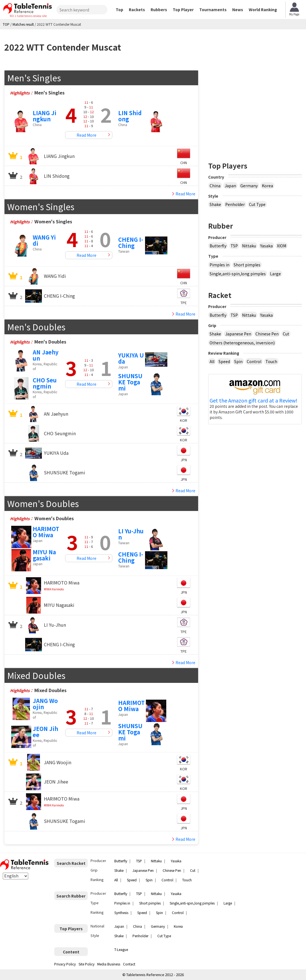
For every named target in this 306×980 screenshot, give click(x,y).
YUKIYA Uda (131, 358)
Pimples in (220, 265)
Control (254, 361)
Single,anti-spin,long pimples (238, 274)
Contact (129, 964)
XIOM (282, 246)
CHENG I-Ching (131, 242)
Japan (230, 186)
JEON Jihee (45, 732)
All (212, 361)
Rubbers (159, 10)
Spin (238, 361)
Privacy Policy (65, 964)
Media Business (109, 964)
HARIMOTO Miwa (46, 532)
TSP (234, 246)
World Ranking (263, 10)
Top (119, 10)
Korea (267, 186)
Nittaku (249, 246)
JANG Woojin (45, 704)
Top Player (183, 10)
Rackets (137, 10)
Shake (215, 204)
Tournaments (213, 10)
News (238, 10)
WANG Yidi (44, 240)
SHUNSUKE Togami (130, 382)
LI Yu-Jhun (131, 534)
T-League (121, 949)
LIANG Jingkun (45, 116)
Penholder (235, 204)
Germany (249, 186)
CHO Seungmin (45, 383)
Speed (224, 361)
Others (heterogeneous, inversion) (242, 343)
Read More (86, 135)
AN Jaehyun (46, 355)
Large (275, 274)
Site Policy (86, 964)
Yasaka (266, 246)
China (215, 186)
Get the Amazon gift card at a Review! (253, 401)
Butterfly (218, 246)
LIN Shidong (130, 116)
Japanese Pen (238, 334)
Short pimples (247, 265)
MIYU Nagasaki (44, 555)
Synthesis (121, 912)
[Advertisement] (255, 109)
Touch (271, 361)
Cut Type (257, 204)
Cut (286, 334)
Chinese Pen (267, 334)
